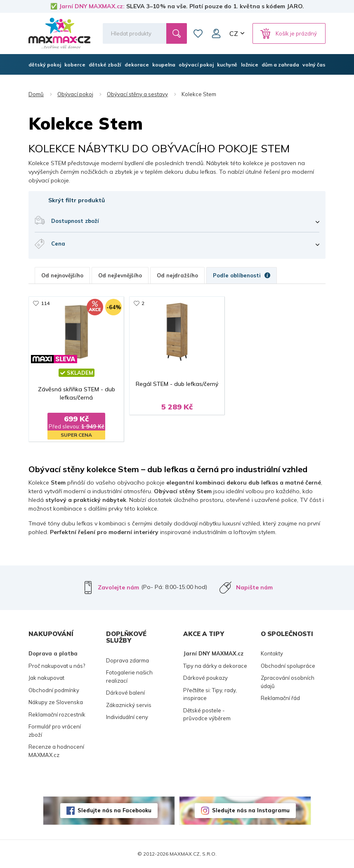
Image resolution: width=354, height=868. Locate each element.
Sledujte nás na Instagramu (251, 810)
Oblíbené (198, 33)
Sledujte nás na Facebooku (114, 810)
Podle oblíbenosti (242, 275)
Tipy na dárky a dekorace (215, 666)
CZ (234, 33)
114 (45, 303)
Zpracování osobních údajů (288, 682)
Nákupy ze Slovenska (56, 702)
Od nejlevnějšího (120, 275)
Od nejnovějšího (62, 275)
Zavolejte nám (118, 587)
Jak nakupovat (46, 678)
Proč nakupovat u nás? (57, 666)
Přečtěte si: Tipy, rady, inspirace (210, 694)
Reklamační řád (280, 698)
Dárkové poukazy (205, 678)
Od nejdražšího (177, 275)
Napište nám (254, 587)
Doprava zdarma (127, 660)
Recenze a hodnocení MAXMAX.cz (56, 751)
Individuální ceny (127, 717)
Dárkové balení (125, 693)
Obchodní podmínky (54, 690)
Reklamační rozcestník (57, 714)
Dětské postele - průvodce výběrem (207, 714)
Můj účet (216, 33)
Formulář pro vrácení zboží (55, 731)
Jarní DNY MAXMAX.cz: (92, 6)
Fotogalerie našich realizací (129, 676)
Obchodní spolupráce (288, 666)
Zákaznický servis (129, 705)
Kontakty (272, 653)
